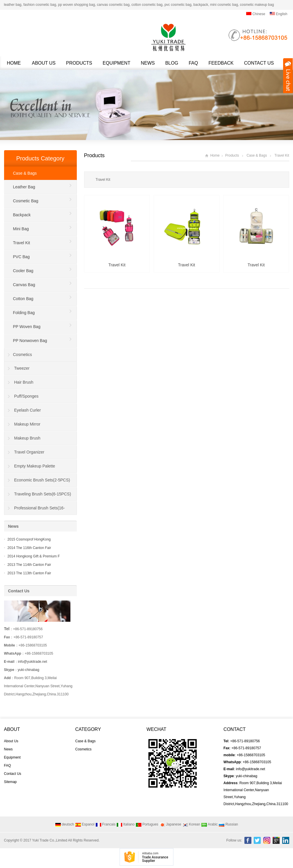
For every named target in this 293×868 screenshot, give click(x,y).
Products (79, 63)
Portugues (147, 824)
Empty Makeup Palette (35, 466)
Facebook (248, 840)
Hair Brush (24, 382)
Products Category (40, 158)
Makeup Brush (27, 438)
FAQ (193, 63)
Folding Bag (24, 313)
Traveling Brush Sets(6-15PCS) (43, 494)
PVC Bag (22, 257)
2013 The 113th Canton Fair (29, 573)
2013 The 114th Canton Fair (29, 565)
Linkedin (286, 840)
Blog (172, 63)
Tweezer (22, 368)
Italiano (125, 824)
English (279, 14)
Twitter (257, 840)
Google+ (276, 840)
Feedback (221, 63)
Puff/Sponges (26, 396)
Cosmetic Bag (26, 201)
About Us (44, 63)
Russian (228, 824)
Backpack (22, 215)
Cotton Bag (23, 299)
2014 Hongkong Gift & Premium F (34, 556)
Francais (105, 824)
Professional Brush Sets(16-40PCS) (35, 510)
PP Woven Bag (27, 327)
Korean (191, 824)
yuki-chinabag (29, 670)
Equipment (117, 63)
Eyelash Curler (28, 410)
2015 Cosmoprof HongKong (29, 539)
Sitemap (10, 782)
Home (14, 63)
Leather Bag (24, 187)
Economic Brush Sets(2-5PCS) (42, 480)
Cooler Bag (23, 271)
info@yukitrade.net (33, 662)
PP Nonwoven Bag (30, 341)
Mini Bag (21, 229)
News (148, 63)
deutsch (64, 824)
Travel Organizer (29, 452)
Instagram (267, 840)
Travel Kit (282, 155)
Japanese (170, 824)
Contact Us (259, 63)
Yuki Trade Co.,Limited (50, 840)
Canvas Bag (24, 285)
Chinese (256, 14)
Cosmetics (23, 355)
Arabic (209, 824)
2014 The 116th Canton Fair (29, 548)
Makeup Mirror (27, 424)
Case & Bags (257, 155)
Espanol (85, 824)
